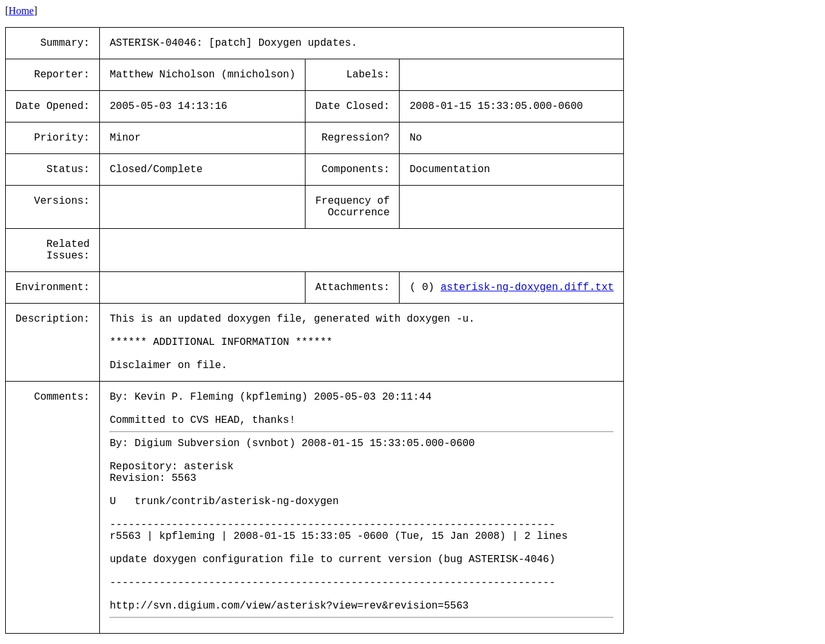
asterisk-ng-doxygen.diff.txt (528, 288)
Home (21, 11)
